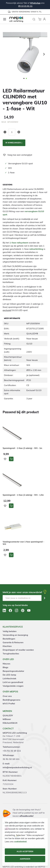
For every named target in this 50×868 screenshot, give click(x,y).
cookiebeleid (20, 841)
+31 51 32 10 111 (12, 751)
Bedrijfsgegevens (11, 700)
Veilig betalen (10, 631)
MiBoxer (7, 719)
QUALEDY (8, 715)
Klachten (7, 646)
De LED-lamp (9, 675)
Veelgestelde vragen (13, 686)
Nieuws (6, 664)
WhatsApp (35, 3)
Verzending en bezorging (15, 635)
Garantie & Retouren (13, 642)
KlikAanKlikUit (10, 723)
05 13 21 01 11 (25, 6)
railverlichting (36, 249)
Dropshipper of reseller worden (18, 650)
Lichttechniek (9, 678)
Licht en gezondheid (13, 682)
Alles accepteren (25, 851)
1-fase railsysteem (19, 243)
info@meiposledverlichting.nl (17, 767)
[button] (44, 19)
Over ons (7, 696)
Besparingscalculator (13, 671)
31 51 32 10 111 (11, 759)
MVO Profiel (9, 703)
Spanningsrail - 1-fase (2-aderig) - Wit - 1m (22, 448)
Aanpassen (25, 859)
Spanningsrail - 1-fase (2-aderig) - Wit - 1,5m (23, 495)
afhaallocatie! (26, 816)
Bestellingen (9, 639)
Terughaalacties (11, 654)
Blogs (5, 667)
